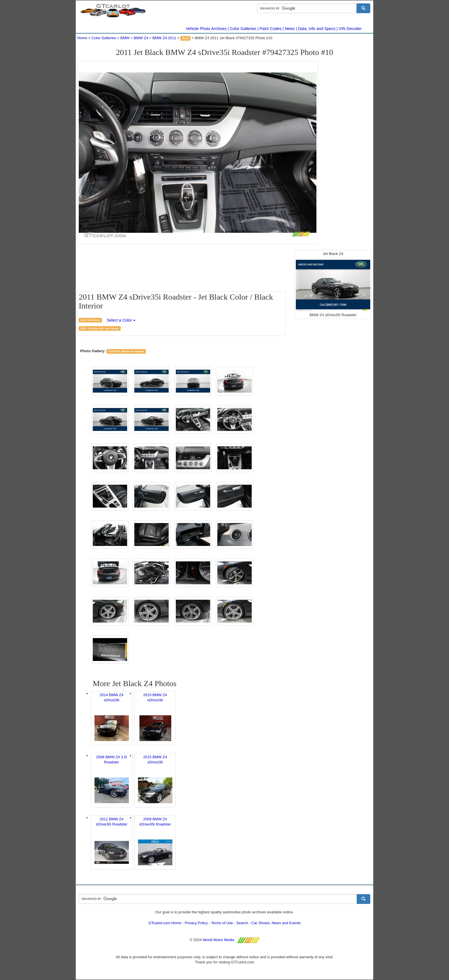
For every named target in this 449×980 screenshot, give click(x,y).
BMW (125, 38)
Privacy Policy (196, 923)
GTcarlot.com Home (165, 923)
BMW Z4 (141, 38)
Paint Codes (271, 29)
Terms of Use (222, 923)
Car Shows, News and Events (276, 923)
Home (82, 38)
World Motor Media (218, 940)
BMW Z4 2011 (164, 38)
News (290, 29)
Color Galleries (243, 29)
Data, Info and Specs (317, 29)
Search (242, 923)
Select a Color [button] (121, 320)
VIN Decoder (350, 29)
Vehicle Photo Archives (206, 29)
